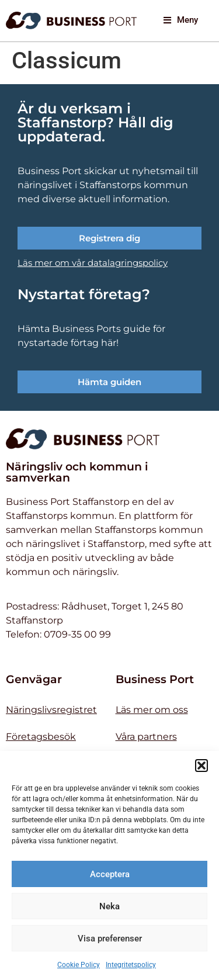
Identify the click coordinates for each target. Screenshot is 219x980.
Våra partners (146, 737)
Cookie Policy (79, 965)
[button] (201, 766)
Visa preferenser (110, 939)
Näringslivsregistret (51, 710)
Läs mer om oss (152, 710)
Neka (109, 906)
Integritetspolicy (131, 965)
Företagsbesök (41, 737)
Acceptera (110, 874)
